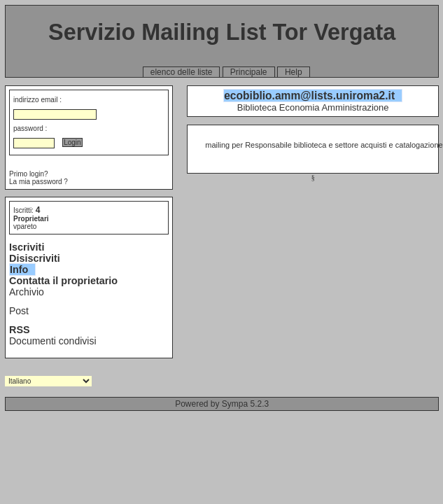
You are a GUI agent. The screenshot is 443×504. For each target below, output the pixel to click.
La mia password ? (38, 182)
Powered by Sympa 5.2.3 (222, 404)
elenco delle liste (182, 72)
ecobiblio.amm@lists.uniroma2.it (309, 96)
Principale (249, 72)
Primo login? (29, 174)
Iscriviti (27, 247)
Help (294, 72)
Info (19, 269)
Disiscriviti (35, 258)
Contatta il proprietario (63, 281)
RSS (20, 330)
